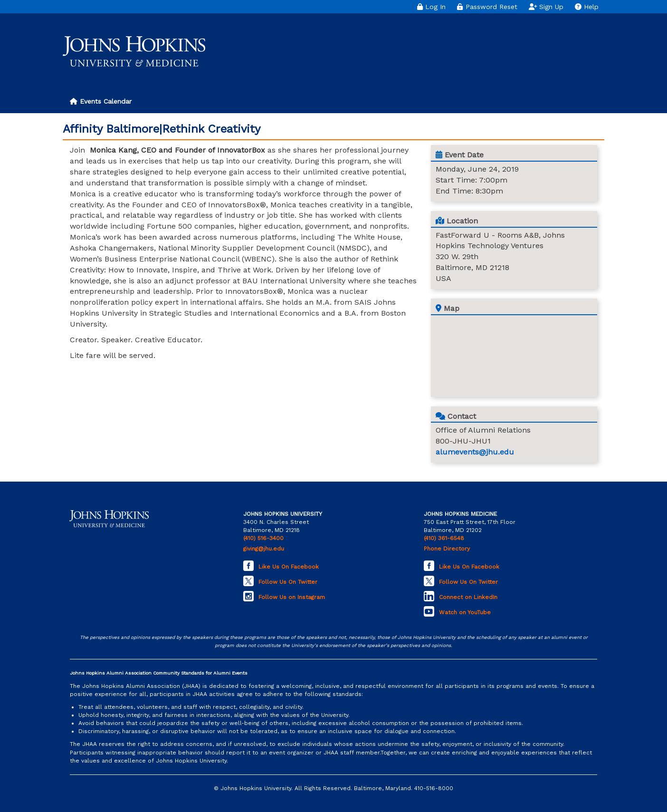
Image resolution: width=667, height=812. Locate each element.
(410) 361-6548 (444, 538)
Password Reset (487, 7)
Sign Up (546, 7)
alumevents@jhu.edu (475, 452)
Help (587, 7)
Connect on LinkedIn (468, 597)
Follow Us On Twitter (288, 582)
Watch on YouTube (465, 612)
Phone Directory (447, 549)
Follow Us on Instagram (292, 597)
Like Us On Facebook (289, 567)
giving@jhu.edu (264, 549)
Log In (431, 7)
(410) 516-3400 (263, 538)
